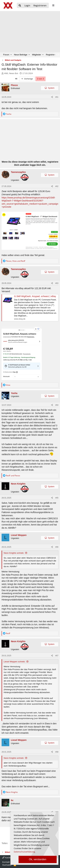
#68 (57, 752)
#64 (57, 405)
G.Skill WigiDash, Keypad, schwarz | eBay (35, 296)
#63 (57, 283)
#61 (57, 97)
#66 (57, 547)
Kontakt (6, 862)
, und (16, 261)
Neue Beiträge (21, 55)
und (13, 476)
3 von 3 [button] (41, 79)
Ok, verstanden (38, 859)
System (51, 88)
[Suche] (20, 6)
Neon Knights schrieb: (14, 553)
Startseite (7, 865)
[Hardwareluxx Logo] (8, 5)
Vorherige (27, 79)
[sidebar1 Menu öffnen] (53, 5)
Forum (6, 55)
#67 (57, 656)
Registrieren (52, 55)
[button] (11, 55)
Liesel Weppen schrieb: (14, 662)
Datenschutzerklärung (24, 852)
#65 (57, 498)
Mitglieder (37, 55)
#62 (57, 186)
